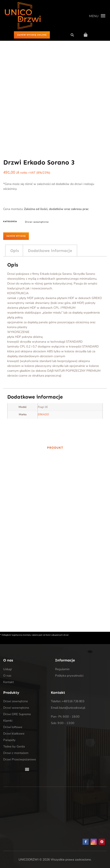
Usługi (7, 669)
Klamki (8, 721)
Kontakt (8, 682)
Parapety (9, 740)
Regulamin (62, 669)
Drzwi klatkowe (14, 734)
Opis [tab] (15, 251)
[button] (97, 16)
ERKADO (43, 414)
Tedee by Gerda (14, 746)
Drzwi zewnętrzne (16, 701)
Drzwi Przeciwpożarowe (20, 759)
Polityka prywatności (69, 676)
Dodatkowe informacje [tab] (50, 251)
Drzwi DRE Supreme (17, 714)
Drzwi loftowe (13, 727)
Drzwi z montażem (16, 753)
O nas (7, 676)
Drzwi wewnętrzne (37, 222)
